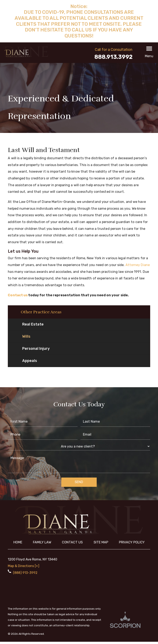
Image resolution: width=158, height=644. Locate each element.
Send (79, 484)
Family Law (42, 545)
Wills (26, 339)
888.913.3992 (113, 57)
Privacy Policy (132, 545)
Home (18, 545)
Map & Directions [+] (24, 568)
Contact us (18, 295)
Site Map (101, 545)
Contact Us (72, 545)
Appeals (30, 363)
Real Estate (33, 327)
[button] (149, 53)
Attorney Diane (138, 265)
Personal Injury (36, 351)
